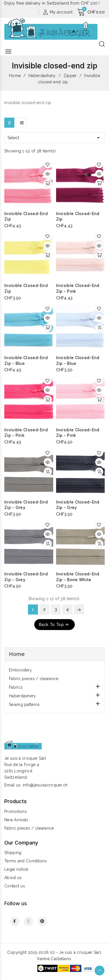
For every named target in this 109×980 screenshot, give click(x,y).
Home (17, 654)
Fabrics (16, 687)
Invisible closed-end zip (26, 216)
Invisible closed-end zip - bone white (78, 577)
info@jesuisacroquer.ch (45, 785)
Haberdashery (23, 696)
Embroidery (20, 670)
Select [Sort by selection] (54, 138)
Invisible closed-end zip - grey (26, 505)
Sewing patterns (24, 705)
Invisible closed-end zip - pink (78, 288)
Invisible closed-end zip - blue (26, 360)
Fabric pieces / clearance (34, 679)
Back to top (54, 625)
